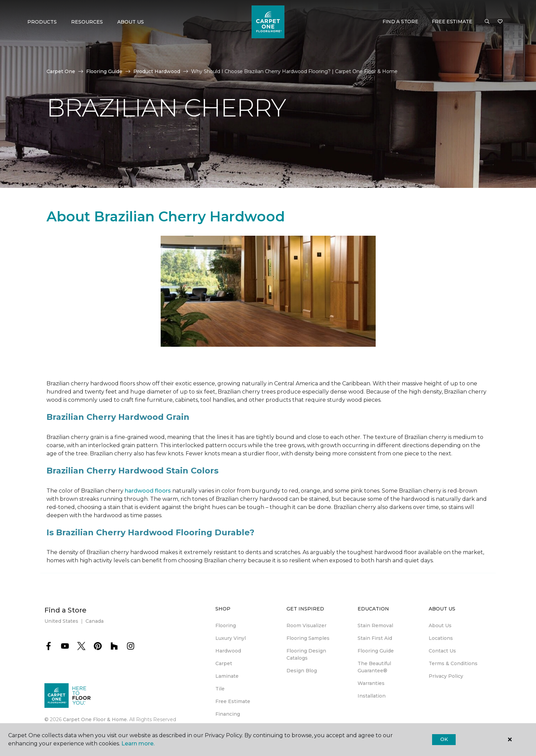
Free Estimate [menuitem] (233, 701)
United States (61, 621)
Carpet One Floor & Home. (95, 719)
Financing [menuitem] (228, 714)
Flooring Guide (104, 71)
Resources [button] (87, 22)
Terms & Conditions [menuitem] (453, 663)
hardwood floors (148, 491)
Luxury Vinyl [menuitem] (231, 638)
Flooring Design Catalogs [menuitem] (306, 654)
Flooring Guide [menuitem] (376, 651)
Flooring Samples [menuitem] (308, 638)
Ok (444, 739)
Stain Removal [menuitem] (375, 626)
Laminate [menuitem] (227, 676)
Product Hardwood (157, 71)
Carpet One (61, 71)
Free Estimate (452, 22)
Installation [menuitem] (372, 696)
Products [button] (42, 22)
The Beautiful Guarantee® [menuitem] (374, 667)
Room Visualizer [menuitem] (306, 626)
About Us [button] (131, 22)
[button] (487, 22)
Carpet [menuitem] (224, 663)
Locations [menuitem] (441, 638)
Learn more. (138, 744)
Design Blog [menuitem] (302, 671)
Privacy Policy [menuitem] (446, 676)
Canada (95, 621)
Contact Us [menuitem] (442, 651)
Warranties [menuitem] (371, 683)
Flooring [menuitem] (226, 626)
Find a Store (400, 22)
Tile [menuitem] (220, 689)
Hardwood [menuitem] (228, 651)
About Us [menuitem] (440, 626)
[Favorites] (500, 22)
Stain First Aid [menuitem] (375, 638)
